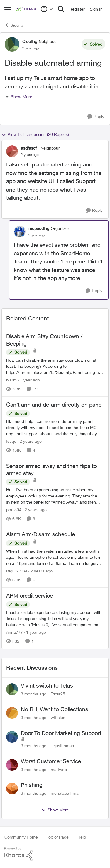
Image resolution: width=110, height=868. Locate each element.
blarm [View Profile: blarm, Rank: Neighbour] (11, 380)
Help (82, 837)
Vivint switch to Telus (47, 685)
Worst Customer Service (51, 761)
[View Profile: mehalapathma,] (12, 789)
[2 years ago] (30, 441)
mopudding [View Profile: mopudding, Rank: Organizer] (39, 228)
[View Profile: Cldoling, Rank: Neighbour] (12, 44)
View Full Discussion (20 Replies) (35, 134)
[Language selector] (47, 9)
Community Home (21, 837)
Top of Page (58, 837)
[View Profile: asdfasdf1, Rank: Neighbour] (12, 151)
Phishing (32, 785)
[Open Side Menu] (8, 9)
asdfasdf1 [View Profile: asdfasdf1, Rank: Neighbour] (30, 148)
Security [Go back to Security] (14, 25)
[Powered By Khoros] (55, 854)
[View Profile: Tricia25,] (12, 689)
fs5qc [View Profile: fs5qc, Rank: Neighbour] (11, 441)
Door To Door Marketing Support (61, 733)
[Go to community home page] (27, 9)
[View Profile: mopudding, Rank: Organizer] (20, 232)
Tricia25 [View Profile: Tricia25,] (58, 693)
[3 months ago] (34, 693)
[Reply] (96, 117)
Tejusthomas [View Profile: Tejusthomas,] (62, 745)
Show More (18, 97)
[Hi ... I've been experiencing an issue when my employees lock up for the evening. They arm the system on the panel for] (55, 496)
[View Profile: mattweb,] (12, 765)
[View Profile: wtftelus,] (12, 713)
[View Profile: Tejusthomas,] (12, 737)
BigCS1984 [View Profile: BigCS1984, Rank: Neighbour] (17, 571)
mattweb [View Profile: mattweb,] (59, 769)
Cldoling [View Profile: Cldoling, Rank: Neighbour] (30, 41)
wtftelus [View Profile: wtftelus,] (58, 717)
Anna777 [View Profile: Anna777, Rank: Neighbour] (15, 632)
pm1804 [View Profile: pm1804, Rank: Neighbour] (14, 509)
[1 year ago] (29, 380)
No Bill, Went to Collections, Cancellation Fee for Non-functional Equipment (55, 709)
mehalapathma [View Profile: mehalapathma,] (65, 793)
